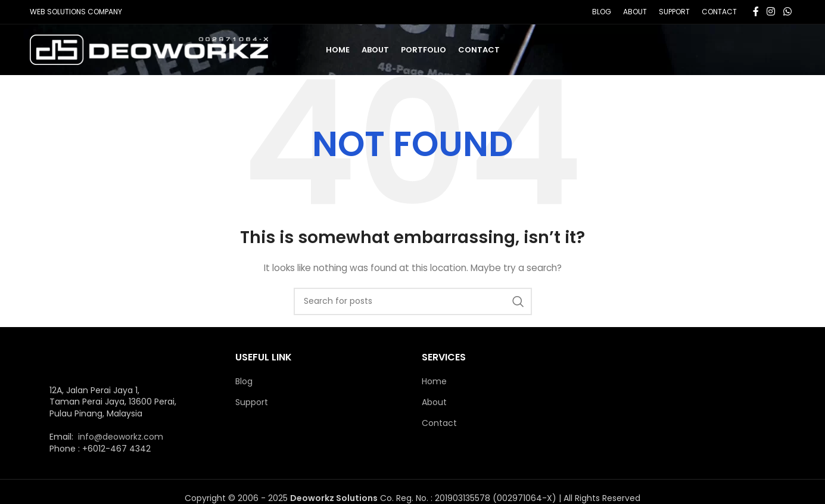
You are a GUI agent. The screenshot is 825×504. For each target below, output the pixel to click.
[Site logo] (149, 49)
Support (252, 402)
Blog (244, 382)
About (434, 402)
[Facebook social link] (756, 12)
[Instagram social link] (771, 12)
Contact (439, 423)
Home (434, 382)
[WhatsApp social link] (787, 12)
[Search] (413, 301)
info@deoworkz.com (121, 437)
